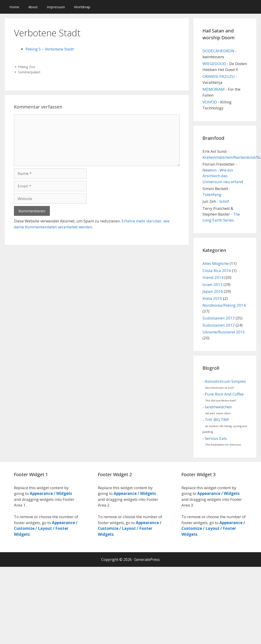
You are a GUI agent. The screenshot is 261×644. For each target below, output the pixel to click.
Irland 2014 (213, 277)
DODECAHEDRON (218, 51)
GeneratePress (147, 560)
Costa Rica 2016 (217, 271)
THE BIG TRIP (217, 420)
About (33, 7)
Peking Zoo (27, 67)
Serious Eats (216, 438)
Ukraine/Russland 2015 (224, 332)
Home (14, 7)
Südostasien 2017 (219, 325)
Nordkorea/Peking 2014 (224, 305)
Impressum (56, 7)
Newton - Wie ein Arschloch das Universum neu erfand (223, 176)
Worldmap (82, 7)
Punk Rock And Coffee (224, 394)
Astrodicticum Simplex (225, 381)
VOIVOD (210, 102)
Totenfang (212, 194)
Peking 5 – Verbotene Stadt (50, 49)
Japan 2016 (213, 291)
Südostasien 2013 (219, 318)
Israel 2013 (213, 284)
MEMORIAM (214, 89)
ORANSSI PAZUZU (219, 76)
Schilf (224, 201)
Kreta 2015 (212, 298)
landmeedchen (218, 407)
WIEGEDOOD (214, 64)
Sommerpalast (29, 72)
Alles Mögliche (216, 263)
